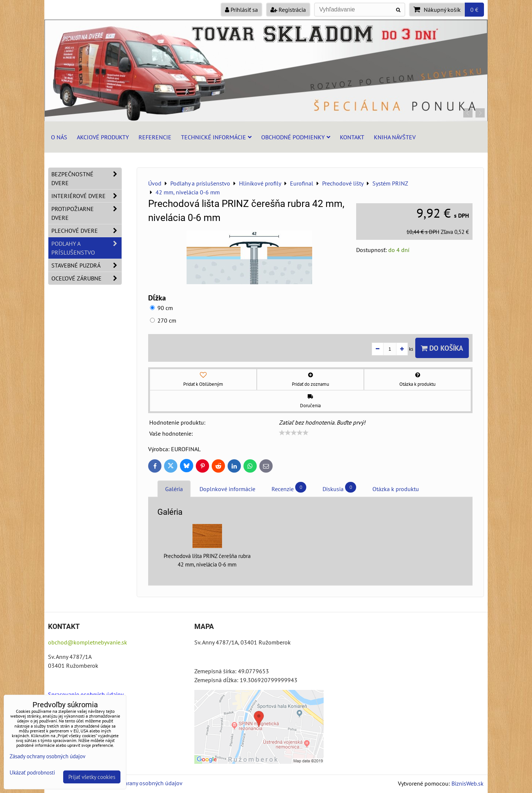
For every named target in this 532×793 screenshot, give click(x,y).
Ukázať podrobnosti (32, 773)
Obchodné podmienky (296, 137)
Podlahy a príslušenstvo (86, 248)
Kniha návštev (395, 137)
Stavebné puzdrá (86, 265)
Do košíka (442, 348)
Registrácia (288, 10)
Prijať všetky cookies (92, 777)
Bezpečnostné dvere (86, 178)
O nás (59, 137)
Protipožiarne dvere (86, 213)
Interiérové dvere (86, 196)
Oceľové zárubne (86, 278)
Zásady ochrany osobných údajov (141, 783)
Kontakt (352, 137)
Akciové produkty (103, 137)
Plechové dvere (86, 231)
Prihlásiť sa (241, 10)
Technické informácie (216, 137)
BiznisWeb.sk (468, 783)
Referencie (155, 137)
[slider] (294, 433)
